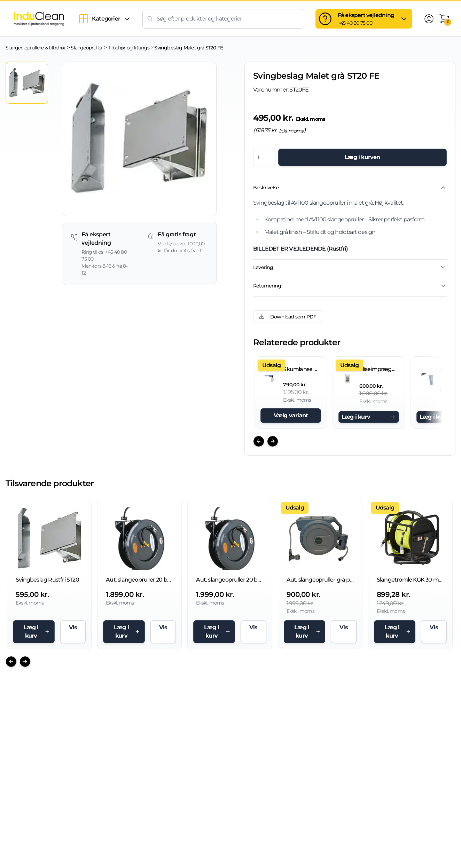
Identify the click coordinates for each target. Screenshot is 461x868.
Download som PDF (288, 317)
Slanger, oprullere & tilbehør (36, 48)
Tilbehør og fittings (129, 48)
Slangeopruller (87, 48)
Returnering (350, 286)
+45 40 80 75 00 (355, 23)
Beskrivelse (350, 188)
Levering (350, 267)
